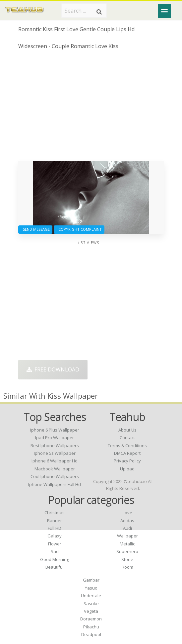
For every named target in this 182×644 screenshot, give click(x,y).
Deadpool (91, 634)
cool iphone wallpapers (55, 476)
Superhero (127, 551)
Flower (55, 544)
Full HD (55, 528)
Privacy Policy (127, 461)
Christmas (55, 513)
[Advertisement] (91, 108)
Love (127, 513)
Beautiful (55, 567)
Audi (127, 528)
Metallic (127, 544)
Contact (127, 438)
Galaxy (55, 536)
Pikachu (91, 627)
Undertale (91, 596)
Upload (127, 469)
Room (127, 567)
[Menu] (164, 11)
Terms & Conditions (127, 445)
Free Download (53, 369)
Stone (127, 559)
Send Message (35, 229)
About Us (127, 430)
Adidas (127, 521)
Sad (55, 551)
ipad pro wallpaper (55, 438)
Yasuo (91, 588)
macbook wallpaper (55, 469)
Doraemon (91, 619)
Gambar (91, 580)
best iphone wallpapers (55, 445)
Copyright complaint (79, 229)
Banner (55, 521)
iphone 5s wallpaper (55, 453)
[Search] (99, 12)
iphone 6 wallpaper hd (55, 461)
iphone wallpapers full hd (55, 484)
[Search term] (84, 11)
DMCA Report (127, 453)
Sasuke (91, 604)
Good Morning (55, 559)
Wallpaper (127, 536)
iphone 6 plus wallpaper (55, 430)
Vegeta (91, 611)
